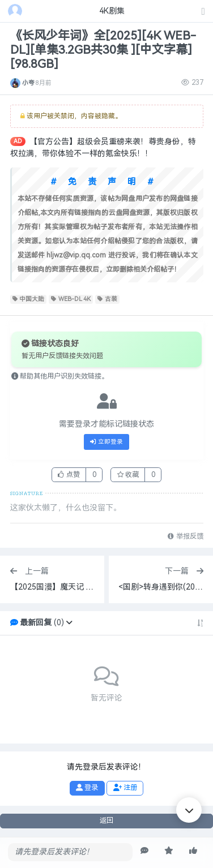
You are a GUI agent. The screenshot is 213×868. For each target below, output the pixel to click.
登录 (87, 788)
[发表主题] (203, 12)
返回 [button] (107, 820)
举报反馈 (185, 536)
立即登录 (107, 442)
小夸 (28, 83)
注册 (125, 788)
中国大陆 (29, 299)
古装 (107, 299)
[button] (69, 623)
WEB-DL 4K (71, 299)
